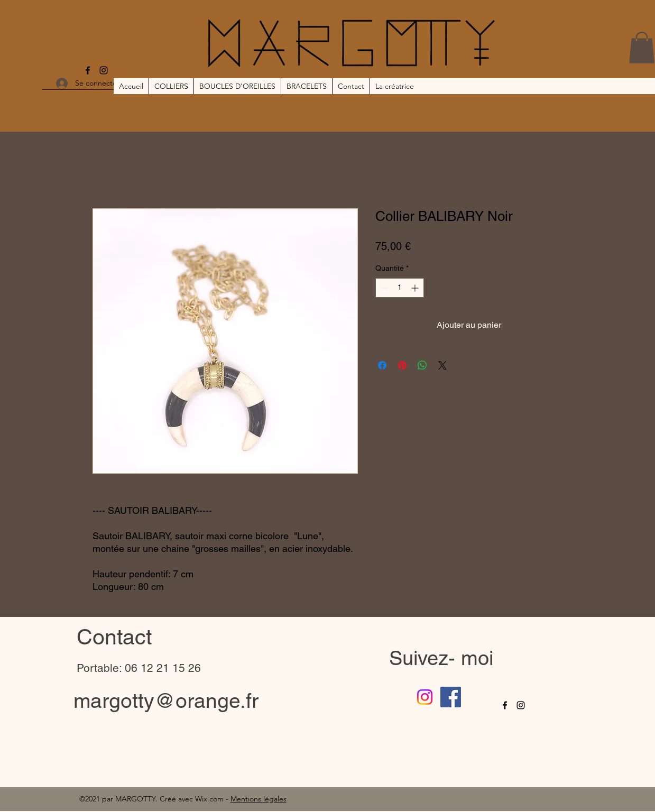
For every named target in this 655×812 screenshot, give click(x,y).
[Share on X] (442, 365)
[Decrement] (384, 288)
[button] (642, 48)
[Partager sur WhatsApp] (422, 365)
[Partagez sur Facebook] (382, 365)
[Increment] (416, 288)
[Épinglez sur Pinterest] (402, 365)
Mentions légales (259, 799)
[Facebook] (88, 70)
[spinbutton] (400, 288)
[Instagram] (104, 70)
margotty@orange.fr (166, 701)
